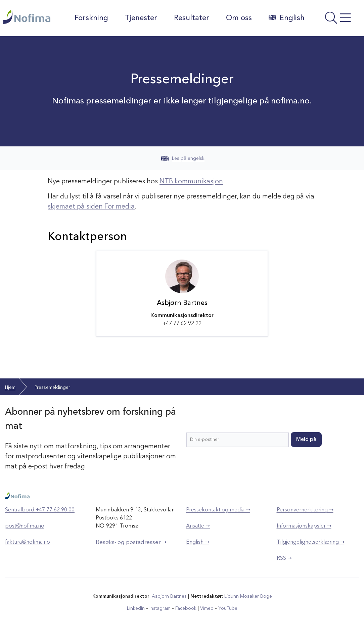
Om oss (239, 18)
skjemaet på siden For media (91, 207)
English (287, 18)
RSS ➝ (284, 558)
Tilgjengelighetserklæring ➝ (311, 542)
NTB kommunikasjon (191, 182)
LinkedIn (136, 608)
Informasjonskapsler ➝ (304, 526)
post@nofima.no (25, 526)
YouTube (228, 608)
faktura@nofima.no (28, 542)
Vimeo (207, 608)
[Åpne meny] (336, 20)
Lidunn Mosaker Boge (248, 596)
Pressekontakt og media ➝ (218, 510)
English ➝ (198, 542)
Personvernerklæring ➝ (305, 510)
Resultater (192, 18)
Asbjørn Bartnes (169, 596)
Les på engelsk (183, 158)
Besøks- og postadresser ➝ (131, 542)
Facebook (186, 608)
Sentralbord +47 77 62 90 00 (40, 510)
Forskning (91, 18)
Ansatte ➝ (198, 526)
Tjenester (141, 18)
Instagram (160, 608)
